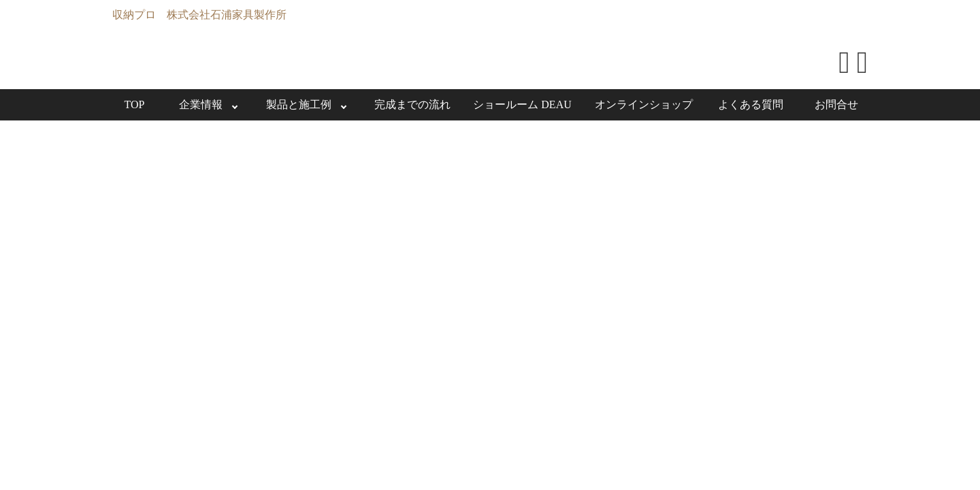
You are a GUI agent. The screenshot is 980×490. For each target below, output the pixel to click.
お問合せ (836, 104)
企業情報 (201, 104)
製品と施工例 (299, 104)
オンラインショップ (644, 104)
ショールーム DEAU (522, 104)
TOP (135, 104)
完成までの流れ (412, 104)
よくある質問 (751, 104)
